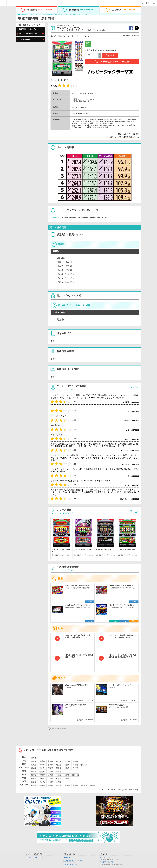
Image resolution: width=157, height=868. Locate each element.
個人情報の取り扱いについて (72, 861)
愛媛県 (50, 782)
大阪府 (50, 775)
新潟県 (34, 768)
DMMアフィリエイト (107, 862)
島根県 (42, 778)
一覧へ (131, 388)
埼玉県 (59, 765)
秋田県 (59, 761)
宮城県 (50, 761)
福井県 (59, 768)
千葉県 (67, 765)
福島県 (75, 761)
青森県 (34, 761)
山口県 (67, 778)
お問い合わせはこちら (70, 864)
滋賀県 (34, 775)
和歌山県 (75, 775)
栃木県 (42, 765)
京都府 (42, 775)
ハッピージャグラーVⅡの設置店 (106, 51)
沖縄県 (92, 785)
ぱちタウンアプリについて (35, 857)
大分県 (67, 785)
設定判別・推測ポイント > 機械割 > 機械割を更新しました (84, 217)
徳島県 (34, 782)
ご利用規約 (66, 857)
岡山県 (50, 778)
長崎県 (50, 785)
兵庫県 (59, 775)
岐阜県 (34, 772)
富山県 (42, 768)
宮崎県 (75, 785)
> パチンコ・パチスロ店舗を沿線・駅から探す (118, 789)
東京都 (75, 765)
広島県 (59, 778)
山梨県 (67, 768)
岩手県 (42, 761)
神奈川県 (84, 765)
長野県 (75, 768)
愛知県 (50, 772)
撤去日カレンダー (125, 134)
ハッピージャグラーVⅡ (80, 14)
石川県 (50, 768)
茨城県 (34, 765)
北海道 (34, 758)
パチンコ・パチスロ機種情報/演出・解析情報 (47, 14)
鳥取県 (34, 778)
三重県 (59, 772)
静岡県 (42, 772)
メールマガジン (105, 857)
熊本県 (59, 785)
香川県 (42, 782)
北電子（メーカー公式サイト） (84, 99)
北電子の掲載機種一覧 (81, 101)
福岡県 (34, 785)
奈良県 (67, 775)
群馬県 (50, 765)
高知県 (59, 782)
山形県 (67, 761)
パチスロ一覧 (67, 14)
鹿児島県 (84, 785)
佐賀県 (42, 785)
